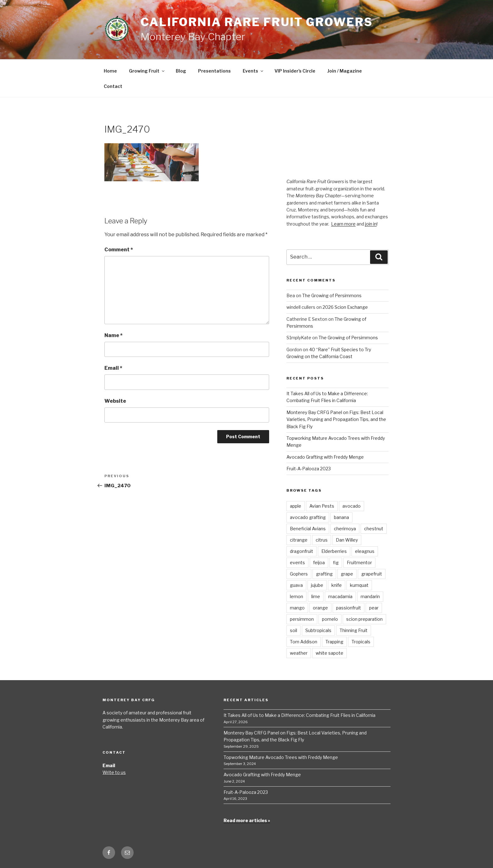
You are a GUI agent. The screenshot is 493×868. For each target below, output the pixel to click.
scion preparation (364, 619)
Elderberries (334, 551)
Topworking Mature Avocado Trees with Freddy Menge (281, 757)
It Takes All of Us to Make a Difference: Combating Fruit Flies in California (299, 715)
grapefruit (372, 574)
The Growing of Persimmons (332, 295)
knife (337, 585)
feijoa (319, 562)
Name (114, 335)
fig (336, 562)
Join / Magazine (345, 71)
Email (113, 368)
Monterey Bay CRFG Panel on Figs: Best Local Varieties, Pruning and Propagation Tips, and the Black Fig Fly (336, 419)
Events (253, 71)
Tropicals (361, 642)
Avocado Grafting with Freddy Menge (325, 457)
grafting (324, 574)
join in (371, 224)
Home (110, 71)
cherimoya (345, 529)
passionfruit (349, 608)
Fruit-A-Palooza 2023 (309, 469)
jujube (317, 585)
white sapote (330, 653)
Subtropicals (318, 630)
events (297, 562)
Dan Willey (347, 540)
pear (374, 608)
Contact (113, 86)
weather (299, 653)
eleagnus (365, 551)
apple (296, 506)
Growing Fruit (147, 71)
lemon (296, 596)
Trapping (334, 642)
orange (320, 608)
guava (296, 585)
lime (316, 596)
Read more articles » (247, 820)
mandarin (370, 596)
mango (297, 608)
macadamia (340, 596)
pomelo (330, 619)
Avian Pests (322, 506)
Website (115, 401)
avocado (352, 506)
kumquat (359, 585)
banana (341, 517)
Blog (181, 71)
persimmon (302, 619)
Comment (119, 250)
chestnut (374, 529)
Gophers (299, 574)
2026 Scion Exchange (345, 307)
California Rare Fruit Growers (257, 22)
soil (294, 630)
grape (347, 574)
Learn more (343, 224)
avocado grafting (308, 517)
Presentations (214, 71)
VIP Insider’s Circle (295, 71)
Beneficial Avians (308, 529)
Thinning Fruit (354, 630)
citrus (322, 540)
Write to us (114, 772)
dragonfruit (302, 551)
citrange (299, 540)
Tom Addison (304, 642)
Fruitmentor (359, 562)
